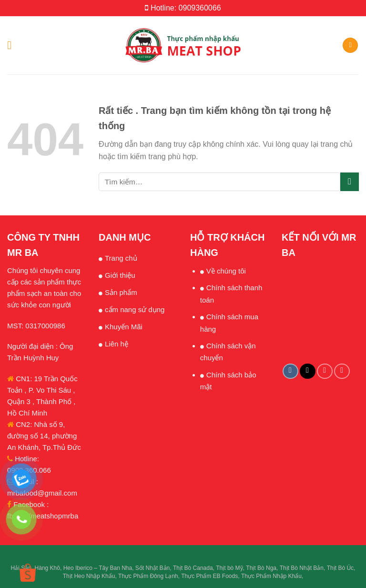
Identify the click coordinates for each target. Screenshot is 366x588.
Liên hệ (117, 344)
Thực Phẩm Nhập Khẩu (271, 576)
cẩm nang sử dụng (135, 309)
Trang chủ (121, 258)
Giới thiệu (120, 275)
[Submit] (350, 182)
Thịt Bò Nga (261, 568)
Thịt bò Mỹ (229, 568)
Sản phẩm (121, 292)
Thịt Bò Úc (340, 568)
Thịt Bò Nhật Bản (302, 568)
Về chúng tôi (226, 271)
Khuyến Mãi (124, 327)
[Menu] (13, 45)
